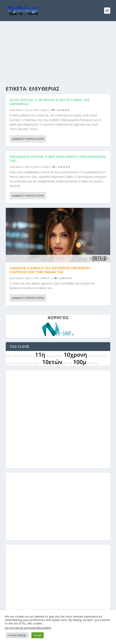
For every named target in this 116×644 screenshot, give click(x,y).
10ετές (104, 356)
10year (15, 356)
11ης (19, 363)
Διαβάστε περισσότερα (28, 139)
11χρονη (27, 363)
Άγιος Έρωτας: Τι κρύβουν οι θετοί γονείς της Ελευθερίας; (50, 102)
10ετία (31, 356)
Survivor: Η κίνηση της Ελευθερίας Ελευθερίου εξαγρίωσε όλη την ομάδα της (50, 270)
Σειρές (44, 110)
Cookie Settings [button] (17, 635)
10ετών (52, 362)
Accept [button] (38, 635)
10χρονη (75, 355)
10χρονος (51, 356)
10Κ (71, 363)
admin (19, 110)
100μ (80, 362)
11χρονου (11, 363)
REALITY (46, 278)
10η (98, 356)
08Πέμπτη (92, 363)
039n (66, 363)
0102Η (60, 356)
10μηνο (23, 356)
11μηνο (92, 356)
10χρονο (37, 363)
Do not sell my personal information (28, 628)
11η (40, 355)
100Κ (8, 356)
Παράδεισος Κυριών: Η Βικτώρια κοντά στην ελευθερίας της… (58, 159)
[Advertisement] (58, 50)
